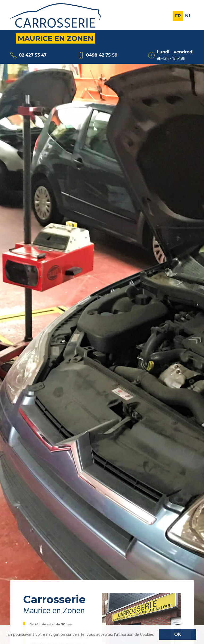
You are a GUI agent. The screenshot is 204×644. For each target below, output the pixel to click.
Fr (178, 16)
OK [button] (178, 634)
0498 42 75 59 (97, 55)
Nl (188, 16)
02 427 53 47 (28, 55)
